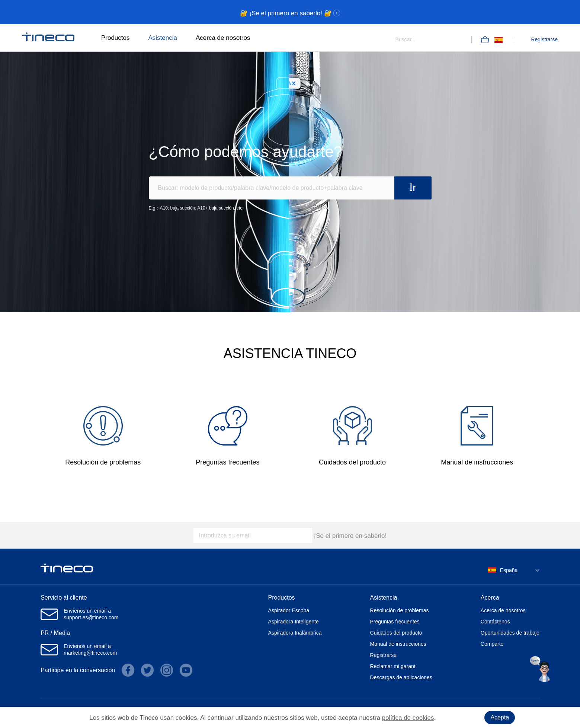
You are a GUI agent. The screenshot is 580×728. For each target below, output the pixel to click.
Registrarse (544, 39)
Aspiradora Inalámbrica (295, 633)
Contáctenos (495, 622)
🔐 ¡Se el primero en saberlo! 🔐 (290, 13)
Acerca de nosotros (223, 38)
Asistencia (162, 38)
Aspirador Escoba (289, 610)
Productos (116, 38)
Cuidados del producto (396, 633)
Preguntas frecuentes (395, 622)
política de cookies (408, 718)
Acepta (500, 717)
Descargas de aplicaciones (401, 677)
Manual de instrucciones (398, 644)
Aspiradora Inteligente (294, 622)
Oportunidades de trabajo (510, 633)
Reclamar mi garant (393, 666)
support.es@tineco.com (91, 617)
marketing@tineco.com (90, 653)
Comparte (492, 644)
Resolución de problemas (400, 610)
